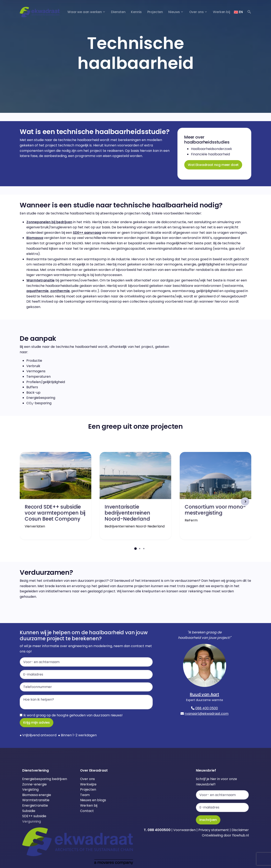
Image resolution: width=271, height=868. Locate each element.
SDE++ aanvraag (87, 233)
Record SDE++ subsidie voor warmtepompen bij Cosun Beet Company (55, 513)
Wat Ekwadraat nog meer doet (213, 165)
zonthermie (60, 291)
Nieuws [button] (174, 12)
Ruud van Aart (204, 694)
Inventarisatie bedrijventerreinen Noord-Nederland (127, 513)
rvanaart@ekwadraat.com (207, 714)
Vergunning (32, 821)
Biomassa (35, 238)
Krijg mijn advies (37, 723)
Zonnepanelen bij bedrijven (49, 222)
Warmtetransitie (40, 280)
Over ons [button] (197, 12)
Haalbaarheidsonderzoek (211, 149)
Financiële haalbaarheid (210, 154)
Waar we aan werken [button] (85, 12)
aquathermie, (38, 291)
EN (238, 12)
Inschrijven (208, 820)
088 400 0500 (207, 708)
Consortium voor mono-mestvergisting (215, 510)
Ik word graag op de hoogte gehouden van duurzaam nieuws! (71, 715)
